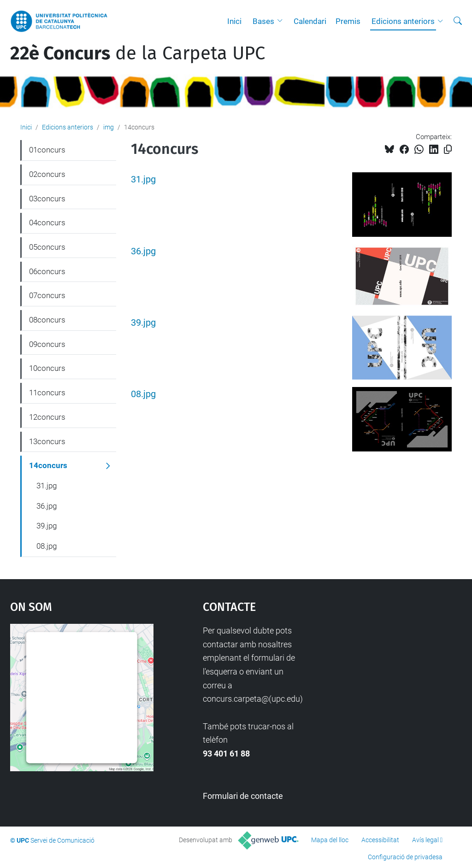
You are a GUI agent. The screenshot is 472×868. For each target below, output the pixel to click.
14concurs (48, 465)
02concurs (47, 174)
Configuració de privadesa (405, 857)
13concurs (47, 441)
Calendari (310, 21)
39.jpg (143, 323)
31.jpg (143, 179)
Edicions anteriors (403, 21)
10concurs (47, 368)
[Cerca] (458, 21)
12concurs (47, 417)
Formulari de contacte (243, 796)
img (109, 127)
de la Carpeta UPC (138, 53)
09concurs (47, 344)
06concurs (47, 271)
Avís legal (425, 840)
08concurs (47, 320)
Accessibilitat (380, 840)
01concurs (47, 150)
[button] (282, 21)
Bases (263, 21)
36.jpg (143, 251)
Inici (234, 21)
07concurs (47, 295)
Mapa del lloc (330, 840)
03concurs (47, 199)
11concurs (47, 393)
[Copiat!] (448, 150)
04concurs (47, 223)
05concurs (47, 247)
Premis (348, 21)
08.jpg (143, 394)
